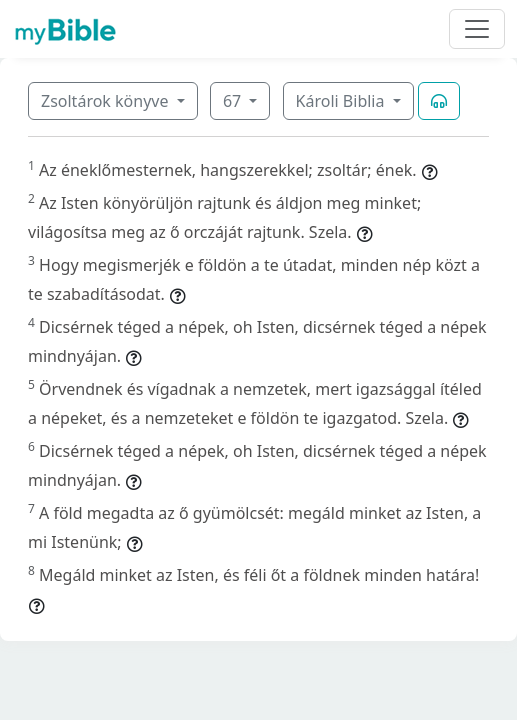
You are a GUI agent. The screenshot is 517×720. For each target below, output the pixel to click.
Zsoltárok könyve (107, 101)
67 (234, 101)
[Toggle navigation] (477, 29)
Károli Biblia (342, 101)
